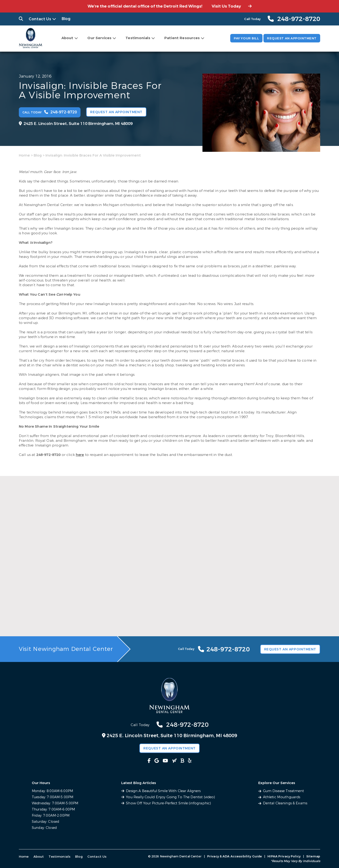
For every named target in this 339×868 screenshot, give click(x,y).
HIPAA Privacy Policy (284, 856)
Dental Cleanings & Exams (286, 803)
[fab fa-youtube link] (167, 761)
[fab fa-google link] (161, 761)
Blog (62, 19)
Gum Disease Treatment (285, 791)
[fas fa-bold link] (178, 761)
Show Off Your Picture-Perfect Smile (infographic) (169, 803)
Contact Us (38, 19)
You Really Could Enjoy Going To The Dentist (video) (171, 797)
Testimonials (136, 38)
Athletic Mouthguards (283, 797)
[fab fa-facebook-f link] (156, 761)
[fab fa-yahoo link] (172, 761)
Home (24, 155)
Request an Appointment (291, 39)
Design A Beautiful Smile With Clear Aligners (165, 791)
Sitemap (313, 856)
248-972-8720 (48, 454)
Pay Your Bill (243, 39)
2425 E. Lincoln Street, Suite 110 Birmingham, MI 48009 (76, 123)
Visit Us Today (232, 6)
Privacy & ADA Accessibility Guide (234, 856)
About (66, 38)
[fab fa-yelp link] (183, 761)
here (80, 454)
